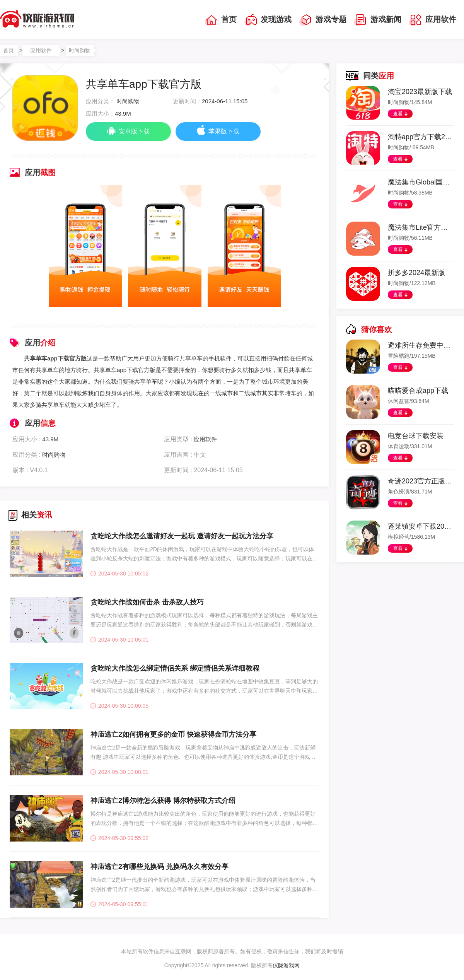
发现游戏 (268, 20)
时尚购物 (80, 50)
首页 (221, 20)
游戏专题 (323, 20)
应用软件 (433, 20)
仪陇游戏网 (286, 965)
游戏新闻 (378, 20)
